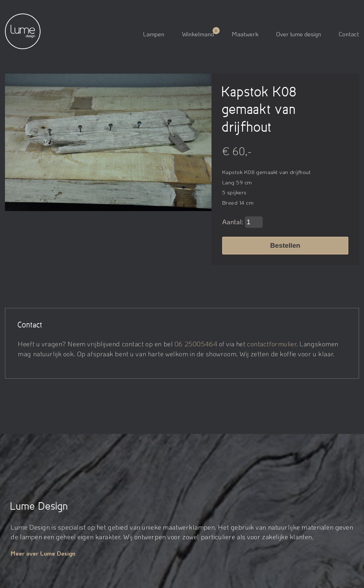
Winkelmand (198, 34)
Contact (349, 34)
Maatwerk (245, 34)
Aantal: (242, 222)
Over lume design (299, 34)
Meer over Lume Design (43, 553)
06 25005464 (196, 344)
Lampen (154, 34)
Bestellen (285, 245)
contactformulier (272, 344)
